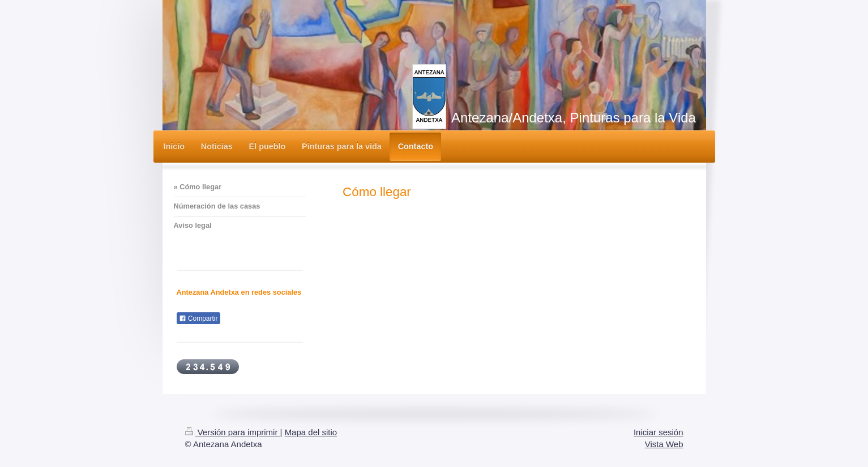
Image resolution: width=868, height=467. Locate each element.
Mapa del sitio (311, 432)
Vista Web (664, 444)
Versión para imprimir (233, 432)
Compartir (198, 319)
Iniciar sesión (659, 432)
